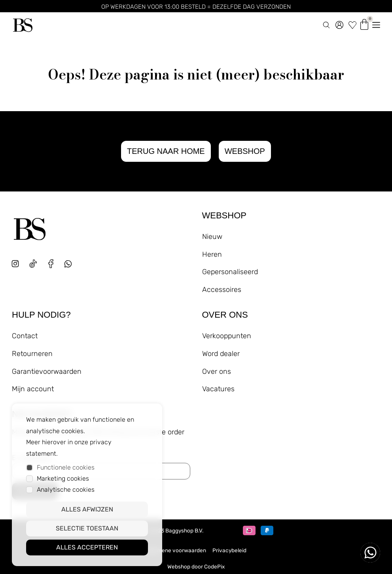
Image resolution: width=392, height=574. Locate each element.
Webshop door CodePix (196, 566)
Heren (212, 254)
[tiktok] (33, 264)
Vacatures (218, 389)
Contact (25, 336)
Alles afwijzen (87, 509)
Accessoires (222, 290)
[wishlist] (352, 24)
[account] (339, 23)
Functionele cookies (66, 467)
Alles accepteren (87, 547)
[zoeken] (326, 23)
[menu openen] (376, 23)
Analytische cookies (66, 490)
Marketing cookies (63, 478)
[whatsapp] (71, 267)
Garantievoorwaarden (47, 371)
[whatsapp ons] (370, 553)
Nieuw (212, 237)
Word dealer (221, 354)
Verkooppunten (227, 336)
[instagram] (15, 264)
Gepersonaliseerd (230, 272)
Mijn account (33, 389)
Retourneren (32, 354)
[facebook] (51, 264)
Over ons (217, 371)
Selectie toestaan (87, 528)
